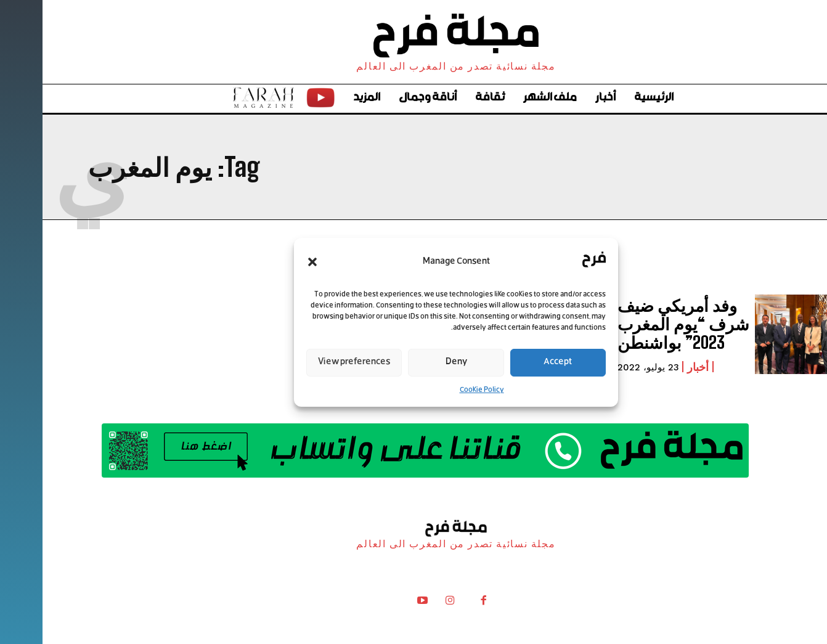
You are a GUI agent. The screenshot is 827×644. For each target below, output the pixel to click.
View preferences (312, 362)
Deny (414, 362)
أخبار (655, 364)
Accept (515, 362)
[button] (270, 262)
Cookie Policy (439, 390)
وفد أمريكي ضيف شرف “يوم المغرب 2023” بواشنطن (633, 324)
